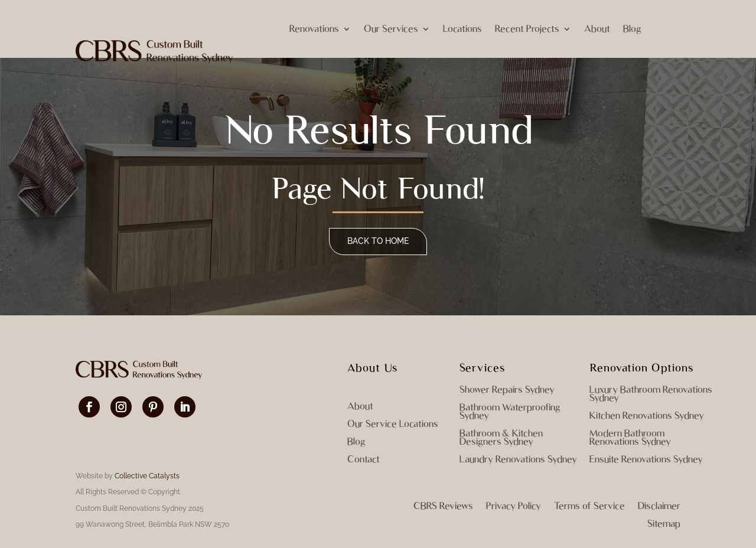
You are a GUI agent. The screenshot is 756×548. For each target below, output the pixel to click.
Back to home (378, 241)
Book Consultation (465, 74)
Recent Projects (527, 29)
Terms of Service (589, 507)
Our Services (391, 29)
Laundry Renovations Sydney (518, 460)
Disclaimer (659, 507)
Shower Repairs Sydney (507, 390)
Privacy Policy (514, 507)
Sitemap (664, 524)
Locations (462, 29)
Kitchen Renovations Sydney (647, 416)
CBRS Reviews (443, 507)
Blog (632, 29)
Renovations (314, 29)
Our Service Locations (393, 425)
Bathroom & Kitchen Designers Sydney (501, 438)
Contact (364, 460)
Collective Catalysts (147, 476)
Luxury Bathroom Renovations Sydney (651, 394)
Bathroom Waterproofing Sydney (510, 412)
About (597, 29)
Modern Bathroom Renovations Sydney (630, 438)
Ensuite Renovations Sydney (646, 460)
